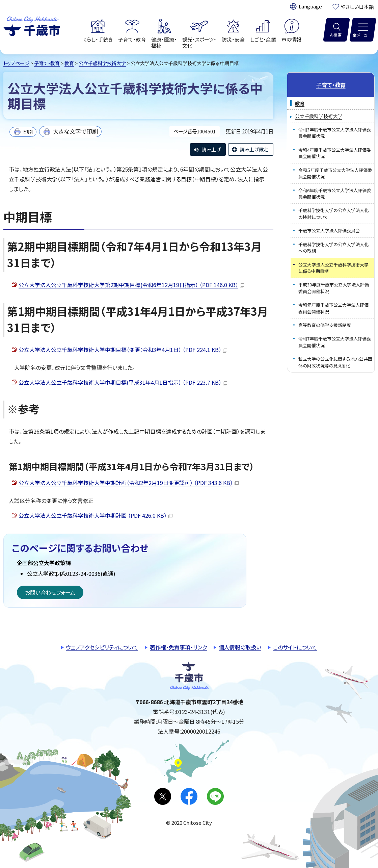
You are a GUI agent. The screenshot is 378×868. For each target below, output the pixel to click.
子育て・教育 (47, 63)
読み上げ (211, 149)
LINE (215, 796)
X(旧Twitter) (163, 796)
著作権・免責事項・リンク (178, 647)
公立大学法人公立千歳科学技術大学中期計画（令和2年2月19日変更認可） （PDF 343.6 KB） (129, 483)
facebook (189, 796)
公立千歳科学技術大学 (102, 63)
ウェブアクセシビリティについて (102, 647)
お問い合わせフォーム (50, 592)
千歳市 (32, 25)
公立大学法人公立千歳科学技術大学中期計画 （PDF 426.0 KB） (96, 515)
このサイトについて (295, 647)
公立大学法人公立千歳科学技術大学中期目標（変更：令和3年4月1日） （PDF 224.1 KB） (123, 350)
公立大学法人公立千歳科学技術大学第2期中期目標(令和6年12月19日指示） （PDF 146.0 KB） (131, 285)
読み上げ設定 (254, 149)
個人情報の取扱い (240, 647)
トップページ (16, 63)
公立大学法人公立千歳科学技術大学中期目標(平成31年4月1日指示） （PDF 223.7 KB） (123, 382)
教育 (69, 63)
